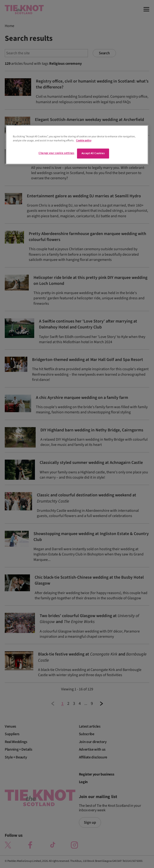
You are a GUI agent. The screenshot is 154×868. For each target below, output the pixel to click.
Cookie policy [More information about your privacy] (84, 141)
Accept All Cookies (93, 154)
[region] (77, 145)
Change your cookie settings (56, 153)
